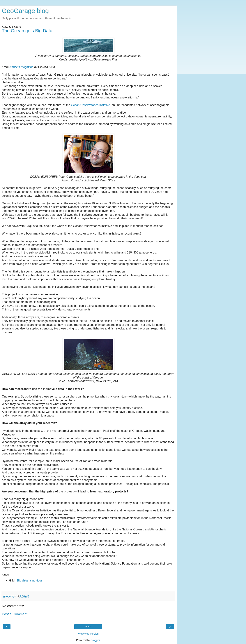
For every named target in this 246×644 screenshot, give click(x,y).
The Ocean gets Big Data (27, 31)
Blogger (95, 640)
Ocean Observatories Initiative (91, 105)
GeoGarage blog (25, 11)
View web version (88, 634)
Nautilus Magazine (21, 67)
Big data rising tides (30, 580)
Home (88, 627)
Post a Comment (15, 614)
